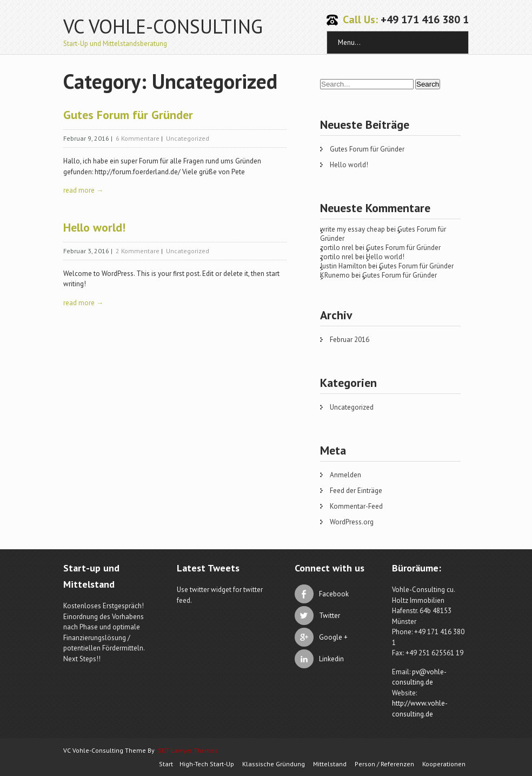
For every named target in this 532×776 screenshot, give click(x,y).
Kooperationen (444, 764)
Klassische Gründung (274, 764)
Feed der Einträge (356, 491)
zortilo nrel (337, 248)
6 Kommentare (138, 138)
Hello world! (94, 227)
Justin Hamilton (343, 266)
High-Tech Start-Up (207, 764)
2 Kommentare (138, 251)
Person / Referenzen (384, 764)
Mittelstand (330, 764)
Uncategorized (188, 138)
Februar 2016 (350, 340)
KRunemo (335, 275)
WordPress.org (352, 522)
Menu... (349, 42)
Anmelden (345, 475)
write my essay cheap (353, 229)
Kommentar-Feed (356, 506)
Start (166, 764)
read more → (83, 190)
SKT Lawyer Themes (188, 750)
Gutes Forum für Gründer (128, 115)
